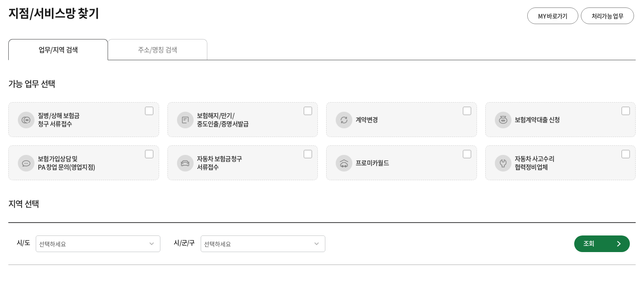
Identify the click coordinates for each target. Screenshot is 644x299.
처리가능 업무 (607, 16)
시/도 (23, 243)
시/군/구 (184, 243)
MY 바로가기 (553, 16)
